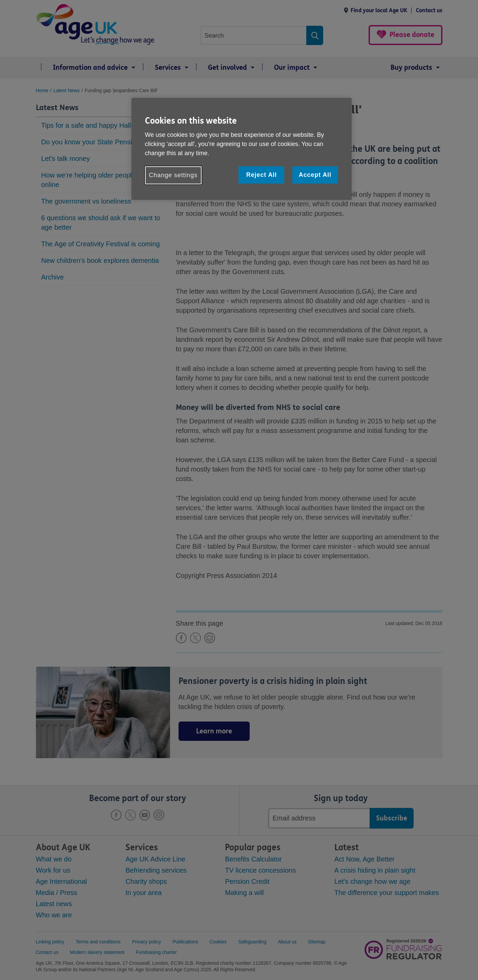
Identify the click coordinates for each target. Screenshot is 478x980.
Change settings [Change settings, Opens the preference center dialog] (173, 175)
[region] (242, 149)
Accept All (315, 175)
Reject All (262, 175)
